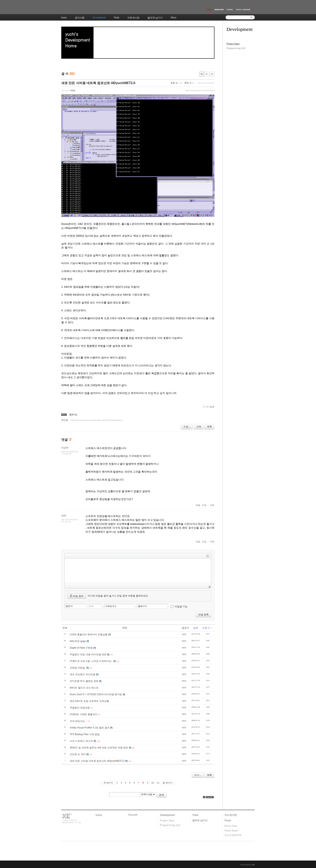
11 (158, 783)
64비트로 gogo (78, 641)
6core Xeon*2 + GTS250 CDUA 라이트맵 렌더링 (96, 694)
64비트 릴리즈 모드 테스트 (84, 688)
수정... (187, 427)
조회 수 (207, 628)
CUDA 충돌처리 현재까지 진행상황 (89, 635)
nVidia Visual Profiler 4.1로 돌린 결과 (90, 728)
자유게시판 (231, 815)
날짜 (196, 628)
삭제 (199, 427)
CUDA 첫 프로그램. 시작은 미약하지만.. (91, 661)
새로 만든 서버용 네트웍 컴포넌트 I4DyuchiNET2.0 (98, 83)
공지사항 (133, 815)
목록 (209, 427)
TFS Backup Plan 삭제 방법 (85, 734)
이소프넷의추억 (233, 835)
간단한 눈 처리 (78, 754)
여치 (184, 634)
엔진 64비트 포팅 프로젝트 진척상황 (89, 701)
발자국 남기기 (200, 820)
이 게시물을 (209, 407)
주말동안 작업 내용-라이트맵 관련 (88, 654)
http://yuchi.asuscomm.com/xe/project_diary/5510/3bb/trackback (97, 420)
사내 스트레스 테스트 (81, 741)
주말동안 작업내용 (80, 708)
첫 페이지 (108, 783)
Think (195, 815)
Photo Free (231, 826)
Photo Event (231, 830)
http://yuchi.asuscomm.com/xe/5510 (200, 91)
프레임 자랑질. (78, 668)
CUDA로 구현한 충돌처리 (84, 714)
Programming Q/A (236, 48)
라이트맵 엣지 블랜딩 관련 (84, 681)
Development (167, 815)
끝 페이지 (167, 783)
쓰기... (198, 775)
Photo (228, 820)
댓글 (198, 505)
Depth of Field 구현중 (81, 648)
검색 (161, 795)
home (99, 815)
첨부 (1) (73, 415)
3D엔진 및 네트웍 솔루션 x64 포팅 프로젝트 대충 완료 (99, 748)
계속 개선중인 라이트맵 (83, 674)
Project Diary (233, 44)
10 (153, 783)
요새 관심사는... (78, 721)
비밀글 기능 (181, 606)
